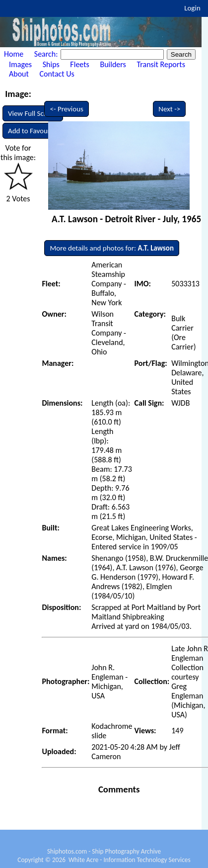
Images (20, 64)
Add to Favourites (35, 131)
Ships (51, 64)
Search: (47, 54)
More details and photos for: (111, 248)
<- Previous (67, 109)
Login (192, 8)
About (19, 74)
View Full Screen (33, 113)
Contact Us (57, 74)
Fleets (79, 64)
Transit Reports (161, 64)
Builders (113, 64)
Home (14, 54)
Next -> (169, 109)
